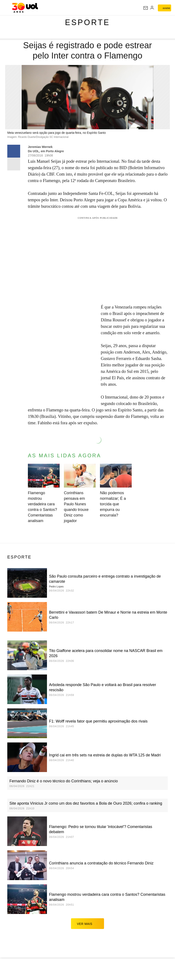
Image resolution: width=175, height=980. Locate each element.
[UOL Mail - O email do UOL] (146, 8)
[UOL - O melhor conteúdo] (25, 8)
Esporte (87, 22)
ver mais (88, 924)
